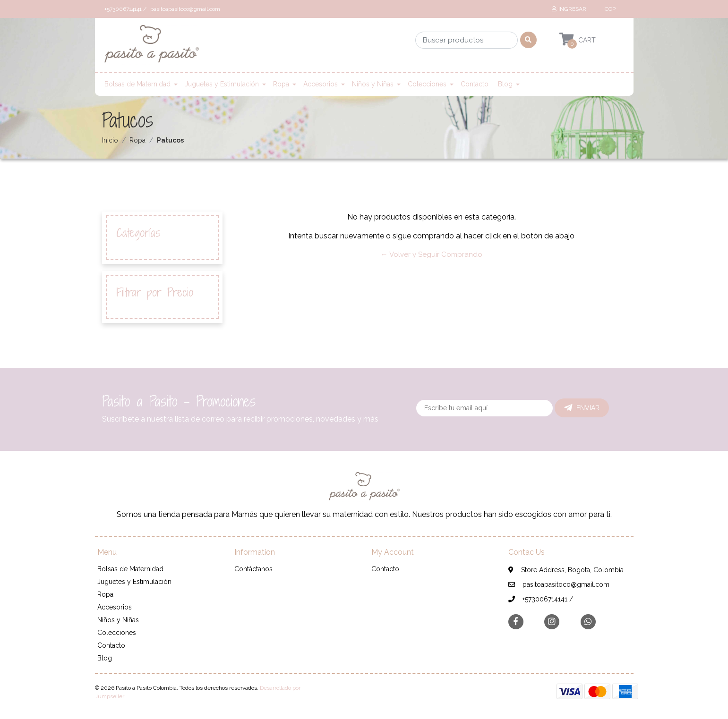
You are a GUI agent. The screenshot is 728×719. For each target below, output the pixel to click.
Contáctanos (253, 569)
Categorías (138, 233)
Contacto (475, 84)
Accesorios (321, 84)
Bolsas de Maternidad (137, 84)
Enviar (582, 408)
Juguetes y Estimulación (222, 84)
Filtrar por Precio (155, 292)
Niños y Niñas (373, 84)
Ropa (281, 84)
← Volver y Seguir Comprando (432, 254)
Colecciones (427, 84)
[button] (609, 9)
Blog (505, 84)
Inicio (110, 140)
